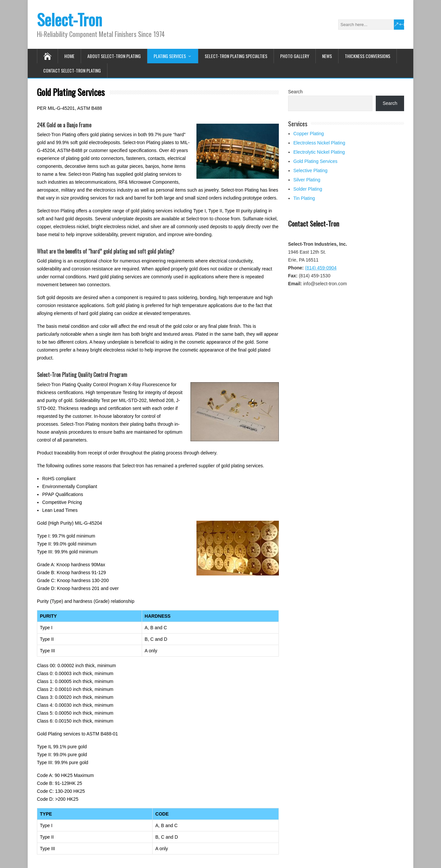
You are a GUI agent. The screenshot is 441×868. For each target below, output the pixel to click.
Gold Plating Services (315, 161)
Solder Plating (308, 189)
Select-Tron (70, 19)
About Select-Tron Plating (114, 56)
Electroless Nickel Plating (319, 143)
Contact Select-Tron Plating (72, 70)
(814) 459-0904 (321, 268)
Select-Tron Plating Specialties (236, 56)
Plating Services (170, 56)
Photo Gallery (295, 56)
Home (69, 56)
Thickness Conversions (367, 56)
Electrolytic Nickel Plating (319, 152)
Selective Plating (310, 170)
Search (295, 92)
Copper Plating (309, 134)
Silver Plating (307, 180)
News (327, 56)
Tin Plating (304, 198)
